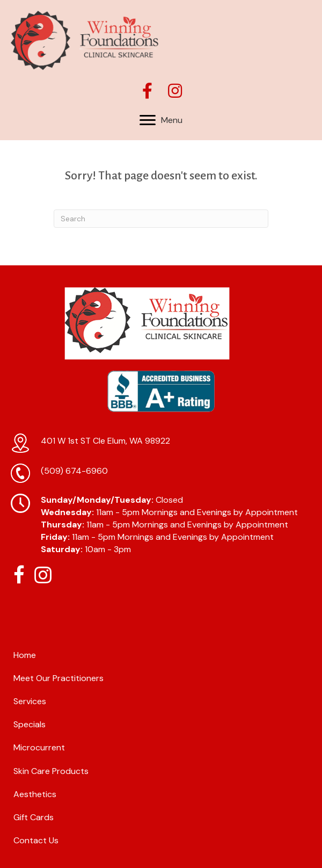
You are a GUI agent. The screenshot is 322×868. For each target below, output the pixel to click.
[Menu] (161, 120)
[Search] (161, 219)
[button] (148, 91)
